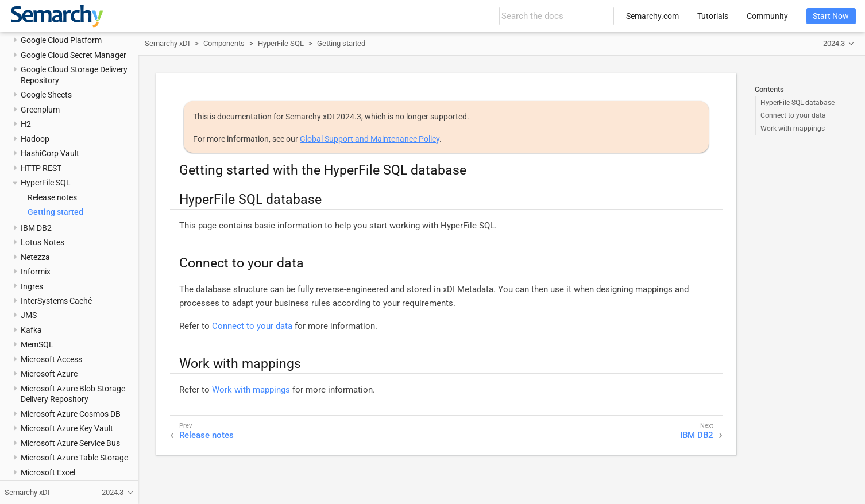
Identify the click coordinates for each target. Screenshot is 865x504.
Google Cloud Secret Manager (74, 55)
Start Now (831, 16)
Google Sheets (46, 95)
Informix (36, 272)
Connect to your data (793, 115)
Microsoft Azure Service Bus (70, 443)
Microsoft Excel (48, 472)
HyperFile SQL (46, 183)
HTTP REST (41, 168)
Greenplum (40, 110)
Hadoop (35, 139)
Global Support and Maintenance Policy (370, 139)
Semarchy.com (652, 16)
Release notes (52, 197)
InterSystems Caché (56, 301)
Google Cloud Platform (61, 40)
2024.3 (834, 43)
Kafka (31, 330)
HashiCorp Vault (50, 153)
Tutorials (713, 16)
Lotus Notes (43, 242)
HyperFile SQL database (798, 103)
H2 (26, 124)
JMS (29, 315)
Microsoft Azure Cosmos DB (71, 414)
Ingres (32, 286)
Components (224, 43)
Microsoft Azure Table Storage (74, 458)
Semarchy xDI (167, 43)
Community (767, 16)
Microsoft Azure (49, 374)
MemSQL (37, 344)
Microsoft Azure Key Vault (67, 428)
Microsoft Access (51, 359)
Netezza (35, 257)
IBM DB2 (36, 228)
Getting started (55, 212)
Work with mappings (793, 129)
